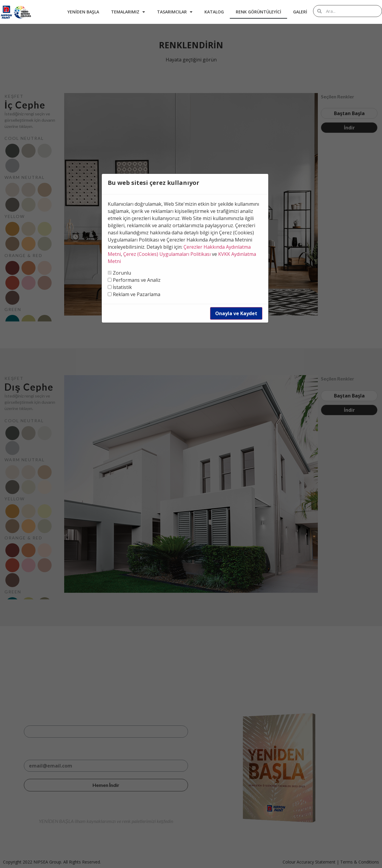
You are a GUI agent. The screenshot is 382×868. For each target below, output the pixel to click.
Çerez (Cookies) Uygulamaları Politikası (167, 254)
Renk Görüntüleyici (258, 12)
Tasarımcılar (175, 12)
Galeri (300, 12)
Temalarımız (128, 12)
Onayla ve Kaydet (236, 313)
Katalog (214, 12)
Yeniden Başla (83, 12)
